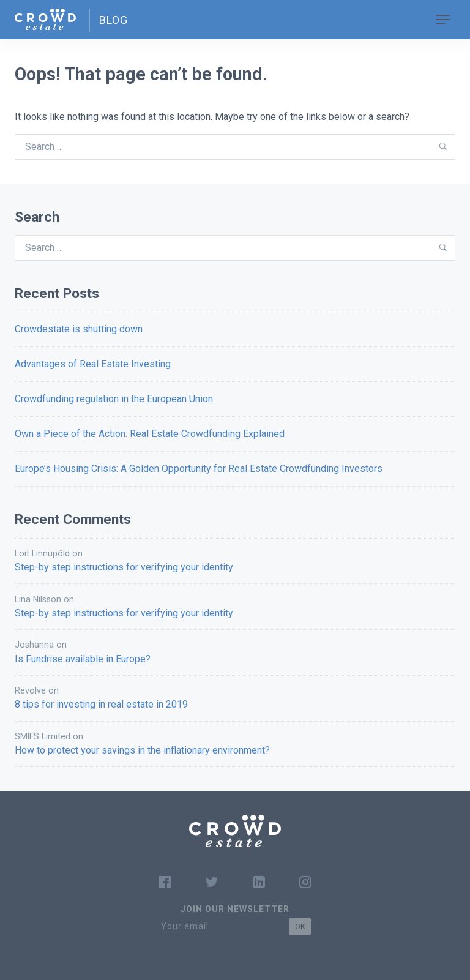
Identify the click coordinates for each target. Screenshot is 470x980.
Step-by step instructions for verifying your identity (124, 567)
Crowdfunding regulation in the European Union (114, 399)
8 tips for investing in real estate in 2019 (101, 704)
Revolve (30, 690)
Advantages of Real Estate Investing (93, 364)
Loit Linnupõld (42, 553)
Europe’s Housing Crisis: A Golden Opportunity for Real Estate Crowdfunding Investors (199, 469)
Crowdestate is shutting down (79, 329)
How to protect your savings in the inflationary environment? (142, 750)
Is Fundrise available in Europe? (83, 659)
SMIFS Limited (43, 736)
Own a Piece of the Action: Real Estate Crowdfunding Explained (150, 434)
